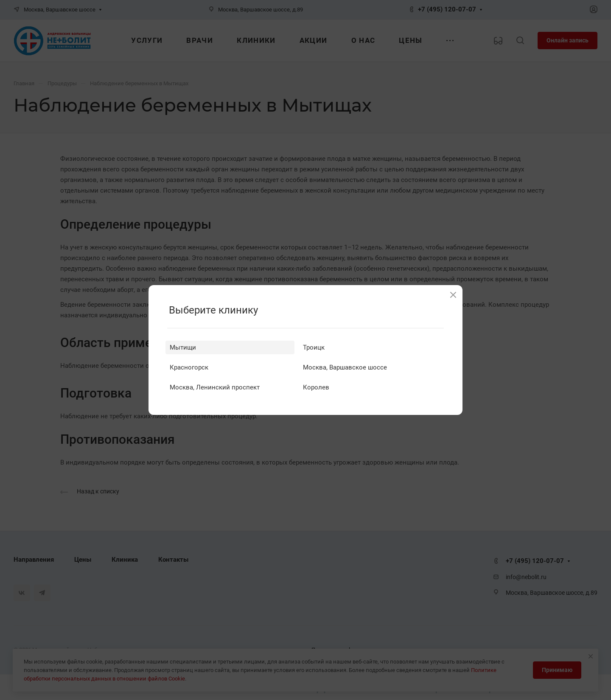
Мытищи (183, 347)
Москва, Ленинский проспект (215, 387)
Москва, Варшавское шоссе (345, 367)
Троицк (314, 347)
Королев (316, 387)
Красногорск (189, 367)
